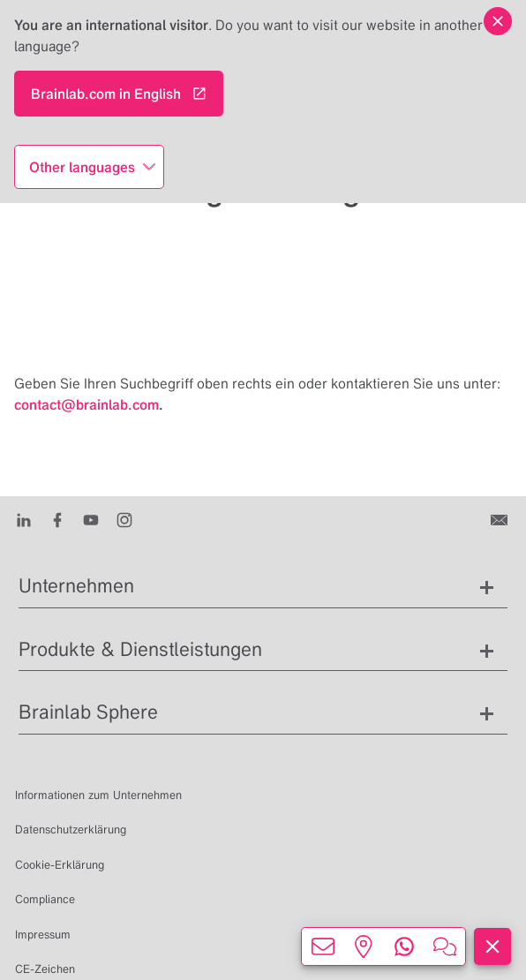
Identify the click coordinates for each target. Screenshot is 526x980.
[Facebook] (57, 519)
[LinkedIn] (24, 519)
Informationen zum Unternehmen (98, 795)
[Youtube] (91, 519)
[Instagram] (124, 519)
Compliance (45, 899)
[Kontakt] (501, 519)
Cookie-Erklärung (60, 865)
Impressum (43, 935)
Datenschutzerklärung (71, 829)
